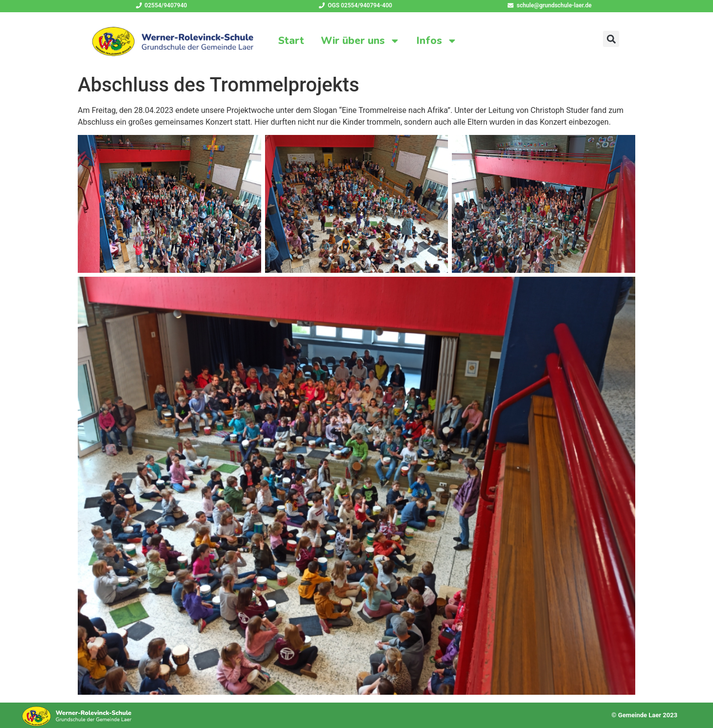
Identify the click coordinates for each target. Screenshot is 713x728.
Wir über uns (360, 41)
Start (291, 41)
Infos (437, 41)
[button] (611, 39)
